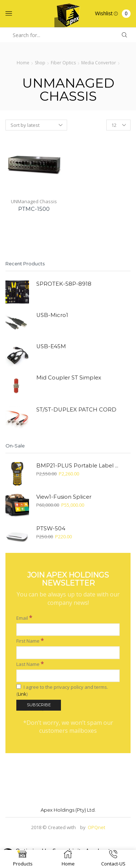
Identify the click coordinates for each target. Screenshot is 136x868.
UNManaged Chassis (34, 201)
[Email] (68, 584)
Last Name (30, 618)
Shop (40, 63)
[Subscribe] (39, 660)
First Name (30, 595)
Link (22, 648)
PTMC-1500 (34, 209)
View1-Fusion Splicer (64, 497)
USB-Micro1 (52, 315)
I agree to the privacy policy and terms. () (62, 645)
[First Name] (68, 607)
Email (24, 572)
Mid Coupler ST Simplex (69, 378)
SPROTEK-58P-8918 (64, 284)
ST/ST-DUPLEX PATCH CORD (76, 410)
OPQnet (96, 827)
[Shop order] (36, 125)
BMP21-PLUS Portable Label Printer (79, 466)
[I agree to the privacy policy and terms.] (19, 641)
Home (23, 63)
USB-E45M (51, 346)
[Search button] (124, 35)
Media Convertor (99, 63)
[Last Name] (68, 630)
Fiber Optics (63, 63)
